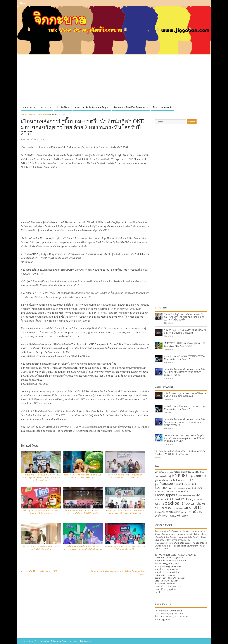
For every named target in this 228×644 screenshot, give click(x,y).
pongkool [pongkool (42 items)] (167, 508)
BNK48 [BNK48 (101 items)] (179, 475)
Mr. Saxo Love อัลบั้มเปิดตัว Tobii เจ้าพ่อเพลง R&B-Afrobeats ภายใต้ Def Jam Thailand (180, 453)
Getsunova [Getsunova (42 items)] (179, 480)
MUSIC (44, 107)
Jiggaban (172, 589)
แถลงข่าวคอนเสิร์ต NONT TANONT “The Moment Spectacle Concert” (184, 358)
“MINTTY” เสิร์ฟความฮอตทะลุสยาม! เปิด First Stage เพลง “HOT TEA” (185, 344)
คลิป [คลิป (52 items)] (196, 512)
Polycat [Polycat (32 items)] (158, 508)
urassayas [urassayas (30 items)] (184, 512)
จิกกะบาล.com (174, 586)
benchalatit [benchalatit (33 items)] (160, 476)
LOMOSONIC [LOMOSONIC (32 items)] (170, 492)
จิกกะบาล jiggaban (174, 558)
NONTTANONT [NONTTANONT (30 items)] (161, 500)
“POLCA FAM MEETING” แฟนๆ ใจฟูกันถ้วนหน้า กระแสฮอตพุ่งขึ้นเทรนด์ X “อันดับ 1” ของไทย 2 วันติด (185, 438)
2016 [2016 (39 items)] (157, 472)
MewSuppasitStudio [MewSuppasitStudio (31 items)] (186, 496)
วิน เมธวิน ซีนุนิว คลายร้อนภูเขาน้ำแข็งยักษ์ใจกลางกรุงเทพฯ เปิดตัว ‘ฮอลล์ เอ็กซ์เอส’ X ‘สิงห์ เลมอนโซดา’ (41, 478)
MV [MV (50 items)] (197, 495)
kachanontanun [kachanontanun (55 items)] (166, 487)
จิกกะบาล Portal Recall (176, 560)
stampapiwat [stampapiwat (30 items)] (178, 508)
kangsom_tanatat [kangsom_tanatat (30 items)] (184, 488)
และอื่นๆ (159, 592)
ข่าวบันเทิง (62, 107)
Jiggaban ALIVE (171, 569)
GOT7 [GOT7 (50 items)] (189, 480)
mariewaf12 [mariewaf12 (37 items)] (182, 491)
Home (23, 3)
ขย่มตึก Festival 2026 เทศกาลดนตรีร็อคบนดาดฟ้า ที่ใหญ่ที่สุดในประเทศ (185, 331)
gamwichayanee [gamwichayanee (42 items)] (164, 480)
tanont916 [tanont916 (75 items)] (193, 507)
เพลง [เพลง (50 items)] (185, 515)
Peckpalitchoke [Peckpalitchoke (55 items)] (194, 504)
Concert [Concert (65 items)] (200, 476)
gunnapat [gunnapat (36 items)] (178, 484)
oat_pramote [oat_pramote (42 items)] (195, 499)
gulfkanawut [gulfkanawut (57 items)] (164, 484)
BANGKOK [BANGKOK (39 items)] (191, 472)
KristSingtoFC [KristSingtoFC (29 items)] (197, 488)
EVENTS (28, 107)
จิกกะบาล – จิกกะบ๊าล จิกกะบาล (129, 107)
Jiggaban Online (172, 572)
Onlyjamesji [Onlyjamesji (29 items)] (160, 504)
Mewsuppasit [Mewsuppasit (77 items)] (166, 495)
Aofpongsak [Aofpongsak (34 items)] (179, 472)
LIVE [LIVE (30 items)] (163, 492)
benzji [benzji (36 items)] (168, 476)
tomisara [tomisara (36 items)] (176, 512)
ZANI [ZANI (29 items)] (191, 512)
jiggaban (172, 575)
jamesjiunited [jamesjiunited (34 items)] (190, 484)
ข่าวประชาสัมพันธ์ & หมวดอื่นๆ (90, 107)
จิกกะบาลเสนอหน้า (163, 107)
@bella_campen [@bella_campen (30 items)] (167, 472)
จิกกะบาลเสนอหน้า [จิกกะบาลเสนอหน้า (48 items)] (170, 515)
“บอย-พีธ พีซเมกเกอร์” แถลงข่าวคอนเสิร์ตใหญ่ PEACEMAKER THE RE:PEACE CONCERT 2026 (185, 372)
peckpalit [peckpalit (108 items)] (174, 503)
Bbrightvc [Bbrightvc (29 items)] (200, 472)
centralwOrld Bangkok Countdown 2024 (40, 571)
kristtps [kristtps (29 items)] (158, 492)
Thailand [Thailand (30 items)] (158, 512)
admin (26, 139)
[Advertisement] (114, 82)
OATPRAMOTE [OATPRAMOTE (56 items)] (177, 499)
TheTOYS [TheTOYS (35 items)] (167, 512)
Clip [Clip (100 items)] (190, 475)
